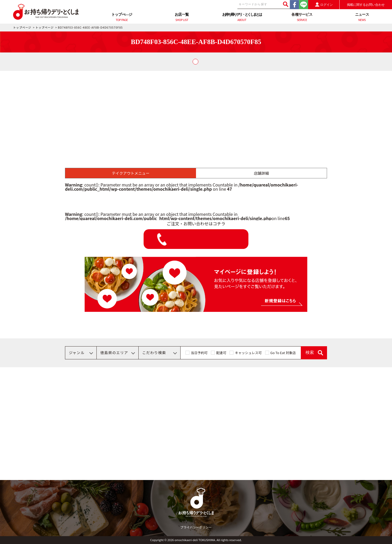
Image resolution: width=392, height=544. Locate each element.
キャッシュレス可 (248, 353)
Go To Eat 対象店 (283, 353)
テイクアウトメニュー (131, 173)
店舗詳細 (262, 173)
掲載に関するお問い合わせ (366, 5)
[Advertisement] (196, 110)
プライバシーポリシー (196, 527)
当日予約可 (199, 353)
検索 (310, 352)
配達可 (221, 353)
